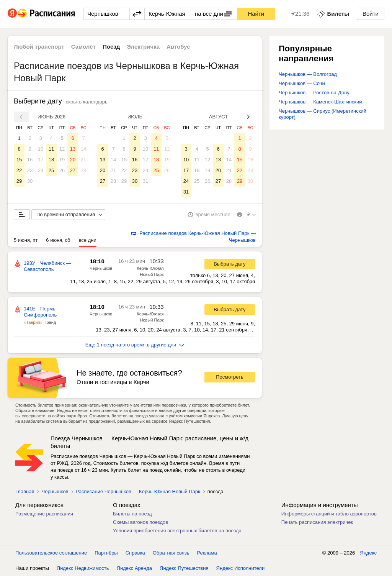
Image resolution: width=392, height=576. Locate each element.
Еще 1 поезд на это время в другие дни (135, 345)
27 (73, 170)
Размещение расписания (44, 514)
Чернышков (101, 268)
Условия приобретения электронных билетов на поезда (177, 531)
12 (62, 149)
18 (51, 160)
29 (19, 181)
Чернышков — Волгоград (308, 74)
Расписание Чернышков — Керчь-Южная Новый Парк (138, 491)
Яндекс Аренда (134, 568)
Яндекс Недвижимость (83, 568)
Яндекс (368, 553)
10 (41, 149)
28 (83, 170)
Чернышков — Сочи (302, 83)
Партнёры (106, 553)
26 (62, 170)
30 (30, 181)
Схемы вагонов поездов (140, 522)
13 (73, 149)
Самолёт (83, 47)
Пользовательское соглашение (51, 553)
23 (30, 170)
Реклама (207, 553)
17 (41, 160)
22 (19, 170)
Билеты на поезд (132, 514)
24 (41, 170)
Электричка (143, 47)
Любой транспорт (39, 47)
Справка (135, 553)
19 (62, 160)
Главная (25, 491)
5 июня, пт (26, 240)
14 (83, 149)
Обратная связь (171, 553)
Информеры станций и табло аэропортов (329, 514)
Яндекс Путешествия (184, 568)
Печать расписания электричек (317, 522)
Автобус (178, 47)
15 (19, 160)
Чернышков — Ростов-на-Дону (314, 93)
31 (145, 181)
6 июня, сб (58, 240)
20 (73, 160)
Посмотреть (230, 377)
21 (83, 160)
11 (51, 149)
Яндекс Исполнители (241, 568)
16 (30, 160)
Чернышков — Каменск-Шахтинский (320, 102)
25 (51, 170)
